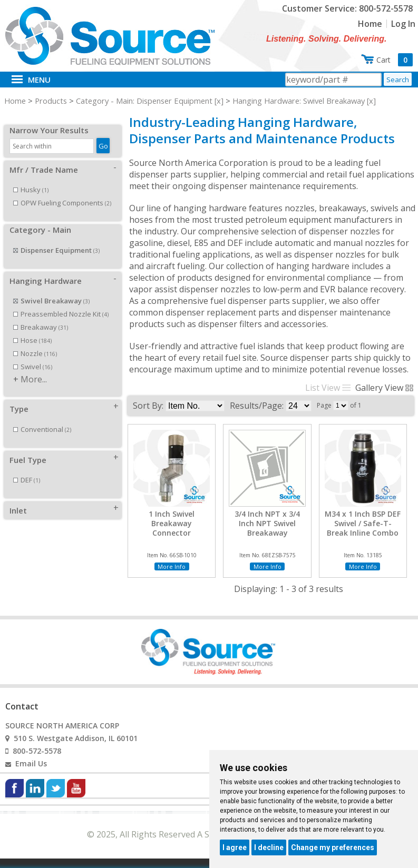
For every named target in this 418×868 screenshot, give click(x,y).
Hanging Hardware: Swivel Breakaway (299, 101)
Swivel (33, 355)
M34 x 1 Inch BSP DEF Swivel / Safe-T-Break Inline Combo (363, 524)
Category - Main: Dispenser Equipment (144, 101)
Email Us (31, 763)
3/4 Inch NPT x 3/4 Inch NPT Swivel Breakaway (267, 524)
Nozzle (35, 342)
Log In (403, 24)
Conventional (42, 418)
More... (34, 368)
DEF (27, 468)
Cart (395, 60)
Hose (32, 329)
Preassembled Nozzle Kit (61, 302)
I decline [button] (269, 847)
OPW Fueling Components (62, 191)
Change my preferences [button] (333, 847)
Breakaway (41, 315)
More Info (172, 566)
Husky (31, 178)
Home (370, 24)
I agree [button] (235, 847)
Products (51, 101)
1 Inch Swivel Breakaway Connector (172, 524)
